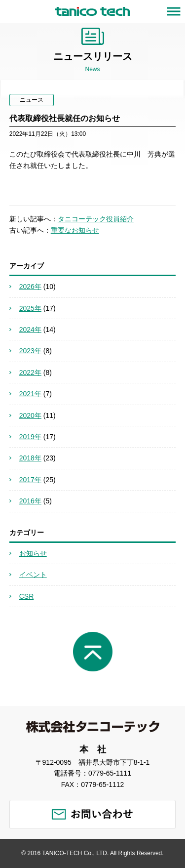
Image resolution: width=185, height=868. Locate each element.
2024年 (30, 330)
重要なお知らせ (75, 230)
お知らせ (33, 553)
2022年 (30, 372)
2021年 (30, 394)
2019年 (30, 437)
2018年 (30, 458)
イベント (33, 575)
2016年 (30, 501)
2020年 (30, 415)
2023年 (30, 351)
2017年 (30, 480)
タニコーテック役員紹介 (96, 219)
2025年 (30, 308)
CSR (27, 596)
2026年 (30, 287)
